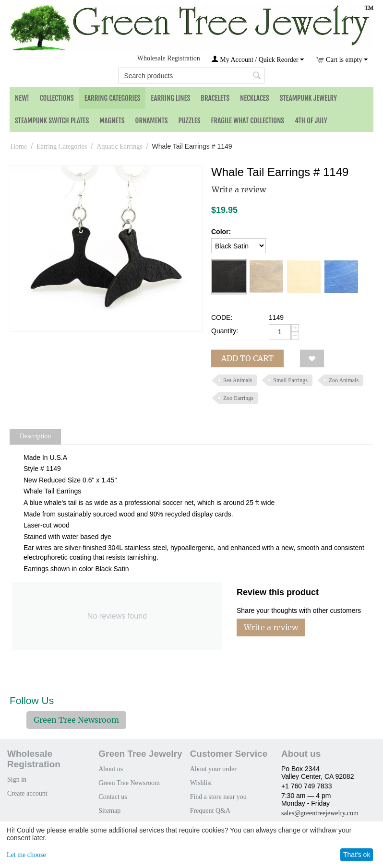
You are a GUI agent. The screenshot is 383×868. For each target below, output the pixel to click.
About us (111, 769)
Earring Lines (170, 98)
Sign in (17, 780)
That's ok (357, 855)
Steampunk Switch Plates (52, 121)
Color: (221, 232)
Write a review (239, 189)
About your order (213, 769)
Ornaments (152, 121)
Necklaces (255, 98)
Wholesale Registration (169, 58)
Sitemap (109, 811)
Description (35, 436)
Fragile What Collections (248, 121)
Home (19, 147)
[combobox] (191, 76)
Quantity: (225, 331)
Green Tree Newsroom (76, 720)
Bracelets (215, 98)
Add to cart (247, 358)
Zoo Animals (344, 380)
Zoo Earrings (238, 398)
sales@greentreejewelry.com (320, 813)
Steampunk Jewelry (308, 98)
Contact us (113, 797)
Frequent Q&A (210, 811)
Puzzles (190, 121)
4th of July (311, 121)
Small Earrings (290, 380)
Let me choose (26, 855)
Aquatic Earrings (119, 147)
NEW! (22, 98)
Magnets (112, 121)
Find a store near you (218, 797)
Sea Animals (238, 380)
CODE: (222, 317)
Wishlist (201, 783)
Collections (57, 98)
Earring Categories (113, 98)
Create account (27, 793)
